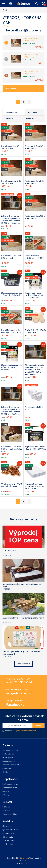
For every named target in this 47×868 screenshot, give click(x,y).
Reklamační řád (8, 754)
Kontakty (6, 791)
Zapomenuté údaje (10, 814)
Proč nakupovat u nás (10, 784)
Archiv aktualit (23, 664)
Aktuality (6, 795)
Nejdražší (10, 118)
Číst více (7, 26)
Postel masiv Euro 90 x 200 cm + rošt (30, 56)
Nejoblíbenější (12, 112)
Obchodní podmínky (10, 750)
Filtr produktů (10, 88)
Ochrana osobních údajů (12, 765)
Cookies (5, 772)
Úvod (5, 10)
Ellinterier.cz (25, 858)
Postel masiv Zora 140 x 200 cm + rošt (31, 72)
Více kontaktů (8, 844)
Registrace (6, 810)
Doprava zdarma (9, 761)
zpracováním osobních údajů (26, 731)
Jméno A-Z (31, 118)
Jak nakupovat (8, 757)
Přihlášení (6, 807)
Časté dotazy (7, 768)
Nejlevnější (33, 112)
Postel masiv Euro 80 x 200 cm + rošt (30, 39)
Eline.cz (28, 863)
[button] (4, 4)
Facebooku (15, 704)
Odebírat (38, 725)
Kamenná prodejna (10, 788)
